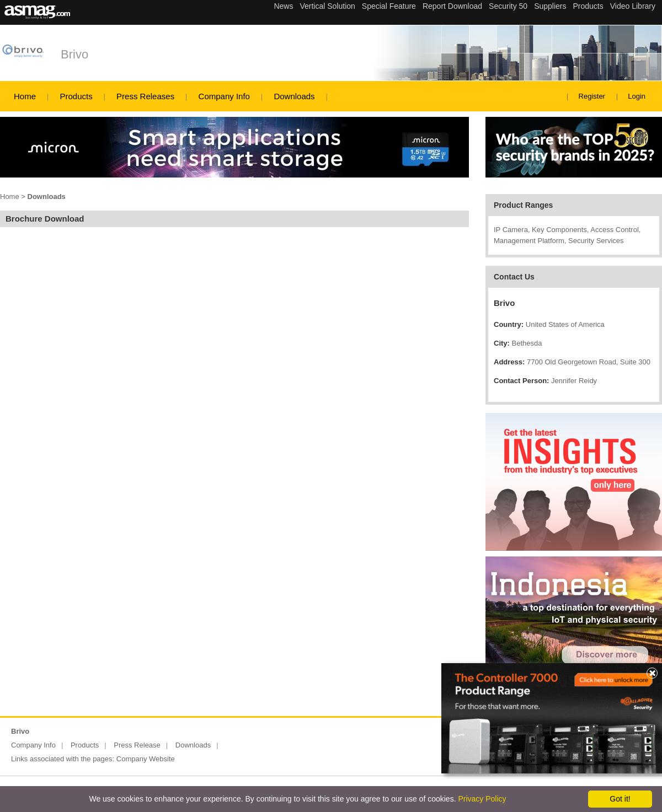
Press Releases (145, 96)
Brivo (74, 54)
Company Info (224, 96)
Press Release (137, 745)
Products (76, 96)
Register (592, 96)
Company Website (146, 759)
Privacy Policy (482, 799)
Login (637, 96)
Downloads (294, 96)
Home (25, 96)
